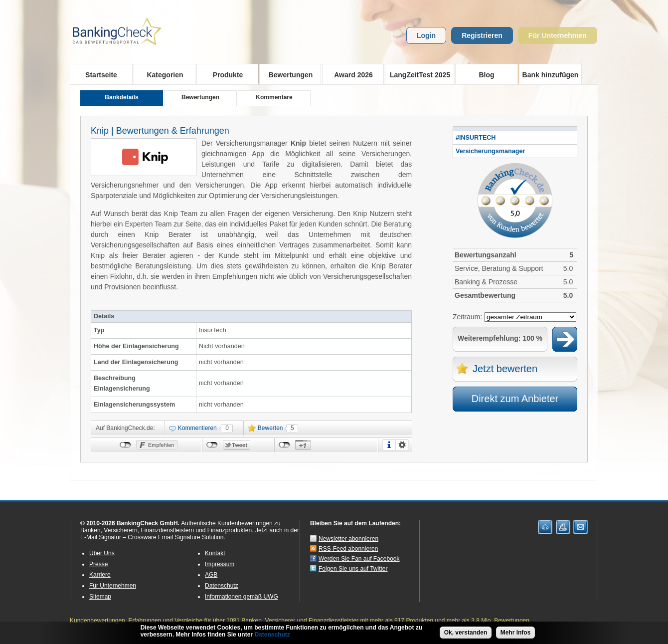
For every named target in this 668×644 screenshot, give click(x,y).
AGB (211, 575)
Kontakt (215, 553)
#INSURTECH (476, 138)
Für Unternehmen (558, 35)
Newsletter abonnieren (348, 539)
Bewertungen (287, 74)
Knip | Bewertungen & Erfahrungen (160, 131)
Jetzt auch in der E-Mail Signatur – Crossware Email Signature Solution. (190, 534)
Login (426, 35)
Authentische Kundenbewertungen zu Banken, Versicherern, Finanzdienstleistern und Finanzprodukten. (180, 527)
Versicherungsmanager (490, 151)
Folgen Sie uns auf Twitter (353, 569)
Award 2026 (350, 74)
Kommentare (274, 97)
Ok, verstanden (466, 633)
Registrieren (482, 35)
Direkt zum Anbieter (515, 399)
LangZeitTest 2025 (417, 74)
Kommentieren (197, 428)
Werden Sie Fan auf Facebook (359, 559)
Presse (98, 564)
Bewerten (270, 428)
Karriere (100, 575)
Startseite (101, 75)
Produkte (225, 74)
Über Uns (102, 553)
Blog (486, 75)
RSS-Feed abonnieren (348, 549)
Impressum (220, 564)
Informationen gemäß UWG (242, 597)
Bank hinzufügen (551, 75)
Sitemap (100, 597)
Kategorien (162, 74)
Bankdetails (121, 97)
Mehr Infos (516, 633)
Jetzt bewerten (505, 369)
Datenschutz (222, 586)
